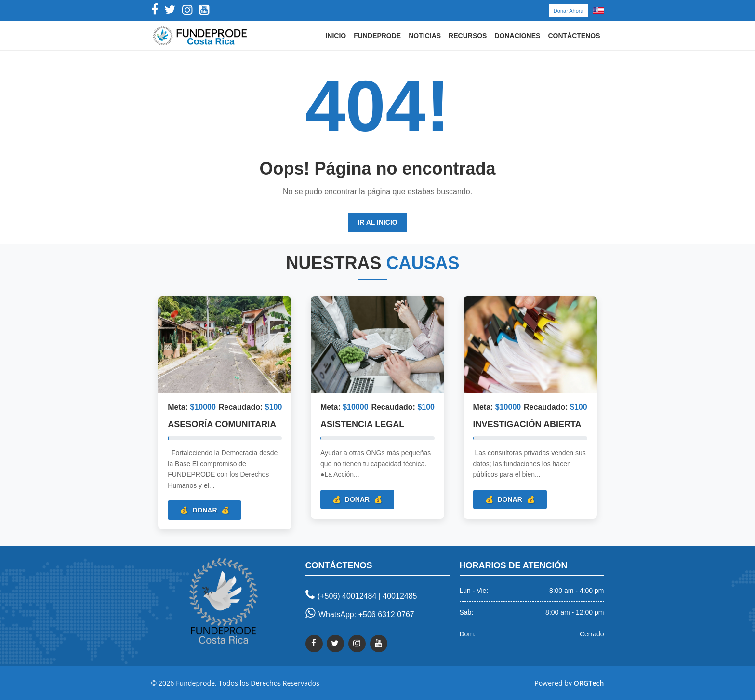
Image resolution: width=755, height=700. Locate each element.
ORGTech (589, 683)
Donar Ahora (569, 11)
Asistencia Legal (362, 425)
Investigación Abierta (527, 425)
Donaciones (517, 36)
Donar (205, 510)
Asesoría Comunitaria (222, 425)
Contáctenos (574, 36)
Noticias (425, 36)
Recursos (468, 36)
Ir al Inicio (377, 222)
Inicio (336, 36)
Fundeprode (377, 36)
